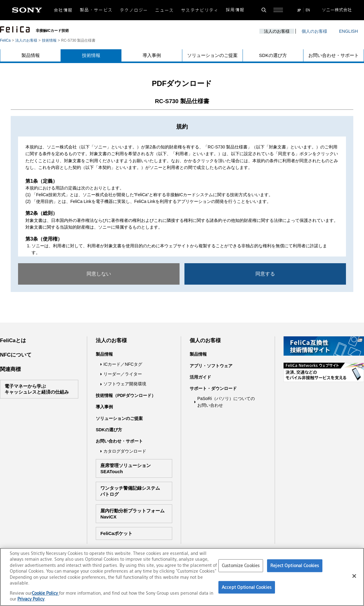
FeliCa (5, 40)
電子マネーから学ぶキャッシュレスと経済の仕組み (37, 389)
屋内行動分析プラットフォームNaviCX (132, 514)
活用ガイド (200, 377)
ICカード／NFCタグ (123, 364)
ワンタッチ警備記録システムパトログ (130, 491)
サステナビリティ (200, 10)
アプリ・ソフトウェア (211, 366)
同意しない (99, 274)
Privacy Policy (31, 599)
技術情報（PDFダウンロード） (126, 395)
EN (308, 10)
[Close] (354, 576)
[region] (182, 577)
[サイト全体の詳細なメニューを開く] (278, 10)
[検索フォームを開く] (264, 10)
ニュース (164, 10)
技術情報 (49, 40)
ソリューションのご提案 (212, 55)
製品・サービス (96, 10)
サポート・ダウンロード (213, 388)
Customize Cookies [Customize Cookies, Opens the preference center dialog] (241, 565)
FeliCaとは (13, 340)
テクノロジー (134, 10)
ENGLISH (349, 31)
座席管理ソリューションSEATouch (126, 468)
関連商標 (10, 369)
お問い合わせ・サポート (334, 55)
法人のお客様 (277, 31)
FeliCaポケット (116, 533)
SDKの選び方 (273, 55)
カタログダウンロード (125, 451)
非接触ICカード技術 (52, 31)
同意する (265, 274)
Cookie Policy (45, 593)
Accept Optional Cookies (247, 587)
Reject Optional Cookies (295, 565)
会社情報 (63, 10)
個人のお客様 (314, 31)
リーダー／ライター (123, 374)
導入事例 (152, 55)
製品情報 (31, 55)
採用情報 (235, 10)
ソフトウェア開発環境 (125, 384)
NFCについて (16, 355)
